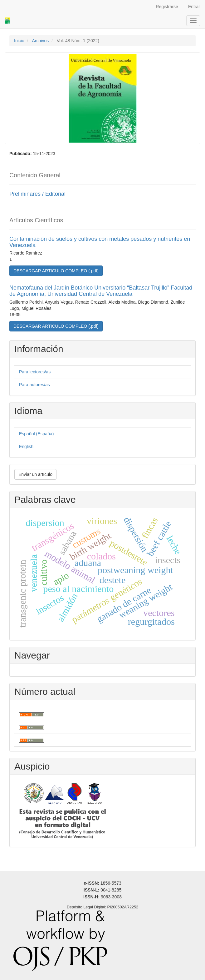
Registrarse (167, 7)
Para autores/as (34, 385)
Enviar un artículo (35, 474)
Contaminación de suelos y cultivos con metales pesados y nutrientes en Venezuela (100, 242)
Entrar (194, 7)
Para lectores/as (35, 372)
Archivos (40, 41)
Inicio (19, 41)
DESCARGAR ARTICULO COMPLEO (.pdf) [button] (56, 271)
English (26, 447)
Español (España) (36, 434)
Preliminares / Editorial (37, 194)
